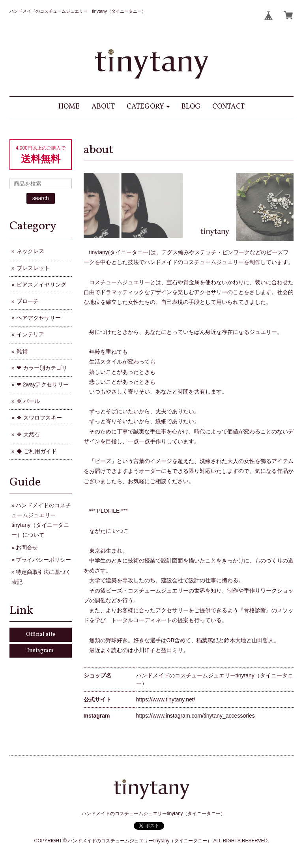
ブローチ (28, 301)
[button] (148, 107)
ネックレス (30, 251)
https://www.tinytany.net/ (166, 699)
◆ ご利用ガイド (37, 451)
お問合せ (27, 547)
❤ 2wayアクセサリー (43, 384)
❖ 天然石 (28, 434)
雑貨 (22, 351)
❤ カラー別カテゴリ (42, 368)
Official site (41, 635)
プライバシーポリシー (43, 560)
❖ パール (28, 401)
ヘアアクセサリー (39, 318)
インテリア (30, 334)
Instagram (40, 651)
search (41, 198)
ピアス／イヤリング (41, 285)
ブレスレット (33, 268)
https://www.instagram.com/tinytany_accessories (195, 716)
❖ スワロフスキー (39, 418)
